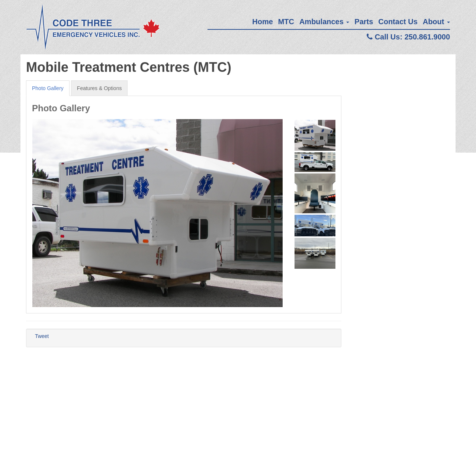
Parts (364, 22)
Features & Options (99, 88)
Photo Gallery (48, 88)
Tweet (42, 336)
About (436, 22)
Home (263, 22)
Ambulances (324, 22)
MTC (286, 22)
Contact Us (398, 22)
